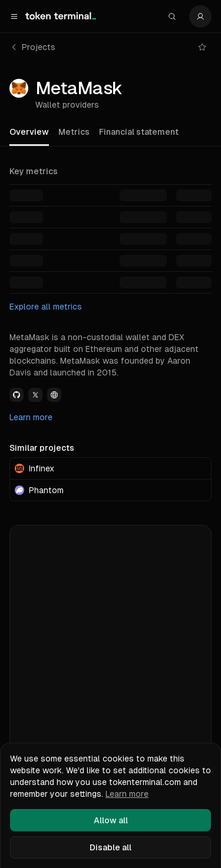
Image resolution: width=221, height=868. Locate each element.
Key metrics (34, 171)
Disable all (111, 847)
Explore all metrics (46, 307)
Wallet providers (67, 105)
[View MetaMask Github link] (17, 395)
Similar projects (42, 448)
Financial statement (139, 132)
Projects (33, 47)
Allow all (111, 820)
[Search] (172, 16)
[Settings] (200, 16)
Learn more (31, 417)
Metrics (74, 132)
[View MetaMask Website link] (54, 395)
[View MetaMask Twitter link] (35, 395)
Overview (29, 132)
